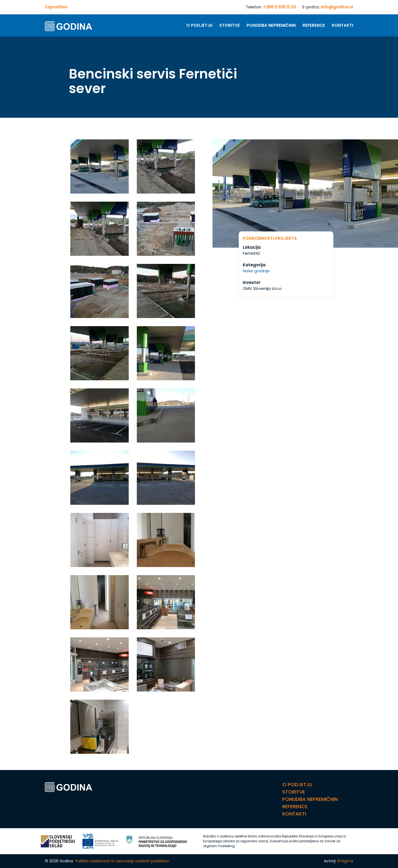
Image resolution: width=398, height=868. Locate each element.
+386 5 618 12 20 (280, 7)
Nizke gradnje (256, 271)
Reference (314, 25)
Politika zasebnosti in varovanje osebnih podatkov (122, 861)
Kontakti (342, 25)
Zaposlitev (56, 7)
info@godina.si (337, 7)
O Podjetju (199, 25)
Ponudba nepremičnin (271, 25)
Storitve (230, 25)
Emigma (345, 861)
